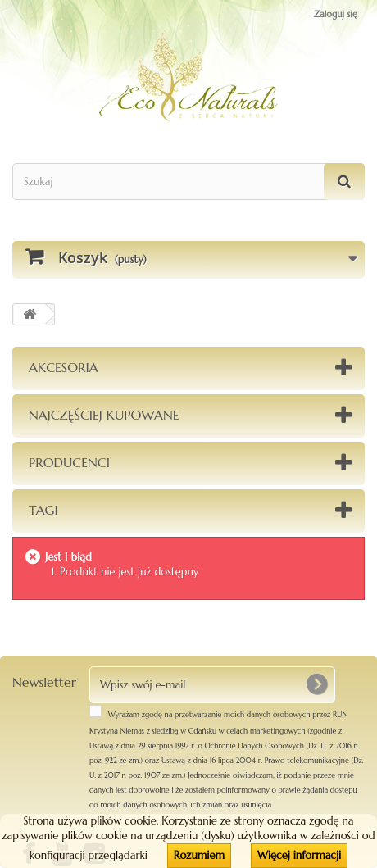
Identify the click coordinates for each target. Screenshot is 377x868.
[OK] (316, 684)
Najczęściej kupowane (104, 415)
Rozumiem (199, 855)
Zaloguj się (336, 14)
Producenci (69, 462)
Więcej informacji (299, 855)
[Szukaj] (344, 182)
